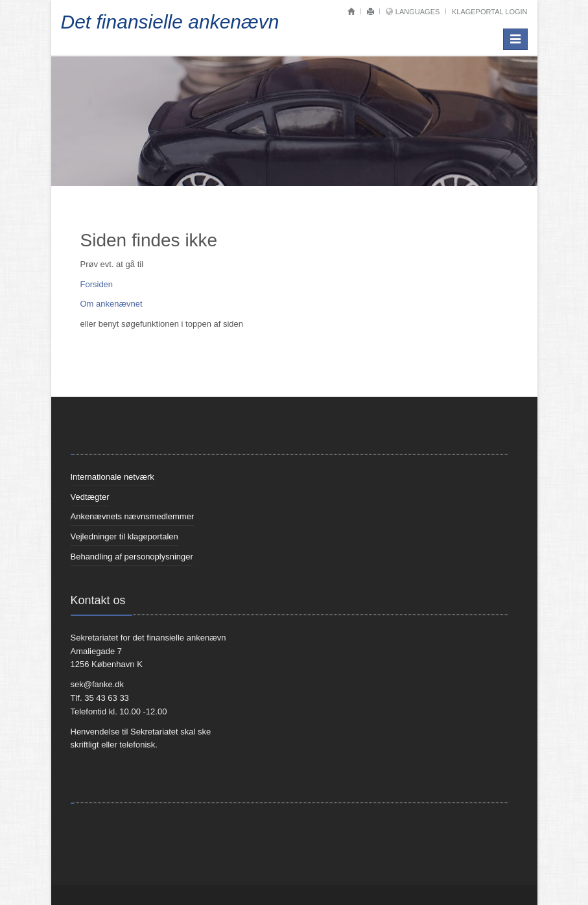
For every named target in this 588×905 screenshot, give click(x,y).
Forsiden (97, 284)
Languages (417, 12)
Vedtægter (90, 497)
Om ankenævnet (112, 304)
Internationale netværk (112, 477)
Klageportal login (490, 12)
